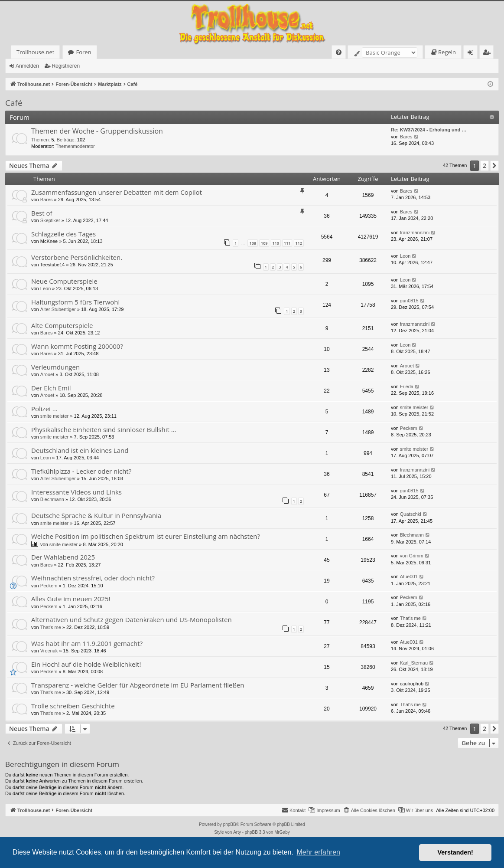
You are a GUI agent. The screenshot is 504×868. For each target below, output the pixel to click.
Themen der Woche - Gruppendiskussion (97, 131)
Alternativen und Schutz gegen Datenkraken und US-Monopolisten (132, 619)
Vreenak (49, 651)
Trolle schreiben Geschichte (73, 706)
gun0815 (409, 301)
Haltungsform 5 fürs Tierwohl (75, 302)
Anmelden (27, 66)
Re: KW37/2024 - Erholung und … (429, 130)
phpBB (230, 824)
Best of (42, 213)
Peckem (409, 428)
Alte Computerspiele (62, 325)
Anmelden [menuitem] (473, 54)
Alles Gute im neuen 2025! (71, 599)
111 (287, 243)
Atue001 (409, 576)
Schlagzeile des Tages (63, 234)
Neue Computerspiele (64, 281)
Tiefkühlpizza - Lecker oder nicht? (81, 471)
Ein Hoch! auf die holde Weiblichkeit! (86, 664)
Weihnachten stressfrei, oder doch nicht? (93, 578)
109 (264, 243)
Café (14, 103)
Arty (237, 832)
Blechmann (52, 499)
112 (299, 243)
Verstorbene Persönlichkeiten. (77, 257)
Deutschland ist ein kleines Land (80, 450)
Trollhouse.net (35, 52)
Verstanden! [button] (455, 852)
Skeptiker (50, 220)
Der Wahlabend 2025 (63, 557)
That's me (51, 627)
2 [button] (484, 165)
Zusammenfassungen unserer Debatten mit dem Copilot (117, 192)
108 (252, 243)
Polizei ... (44, 409)
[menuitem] (339, 52)
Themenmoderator (75, 146)
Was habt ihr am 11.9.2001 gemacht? (87, 643)
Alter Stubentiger (58, 309)
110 (276, 243)
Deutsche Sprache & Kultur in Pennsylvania (96, 515)
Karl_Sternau (414, 663)
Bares (406, 137)
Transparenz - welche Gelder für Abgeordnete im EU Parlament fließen (138, 685)
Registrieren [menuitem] (488, 54)
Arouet (47, 374)
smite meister (54, 416)
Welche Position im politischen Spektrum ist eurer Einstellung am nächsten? (146, 536)
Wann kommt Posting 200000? (77, 346)
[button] (494, 166)
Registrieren (66, 66)
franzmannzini (415, 233)
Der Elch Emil (51, 388)
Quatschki (411, 514)
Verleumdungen (55, 367)
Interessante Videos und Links (76, 492)
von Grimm (412, 556)
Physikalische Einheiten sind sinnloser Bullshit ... (104, 429)
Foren (83, 52)
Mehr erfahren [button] (318, 852)
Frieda (407, 387)
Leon (405, 256)
